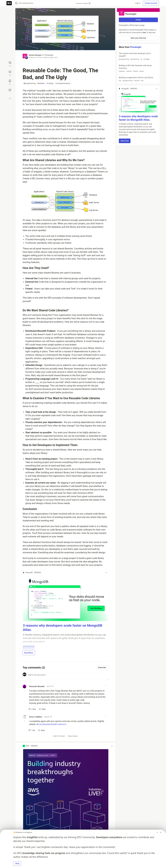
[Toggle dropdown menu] (106, 573)
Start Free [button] (125, 141)
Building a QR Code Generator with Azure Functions (138, 68)
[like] (32, 709)
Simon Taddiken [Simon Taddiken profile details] (36, 717)
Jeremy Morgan (35, 55)
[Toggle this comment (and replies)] (25, 691)
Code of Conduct (59, 736)
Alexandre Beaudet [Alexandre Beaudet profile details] (37, 686)
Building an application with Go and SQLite (138, 79)
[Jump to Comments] (10, 73)
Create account (151, 3)
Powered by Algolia (83, 3)
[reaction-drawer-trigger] (10, 64)
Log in (138, 3)
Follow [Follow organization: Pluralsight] (138, 20)
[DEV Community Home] (9, 3)
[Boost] (10, 90)
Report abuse (73, 736)
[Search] (16, 3)
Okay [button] (17, 863)
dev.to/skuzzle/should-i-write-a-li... (52, 724)
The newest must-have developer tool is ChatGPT (138, 56)
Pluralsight (49, 55)
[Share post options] (10, 98)
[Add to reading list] (10, 82)
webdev (41, 83)
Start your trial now (138, 38)
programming (30, 83)
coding (50, 83)
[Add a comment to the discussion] (68, 676)
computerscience (63, 83)
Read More (29, 653)
